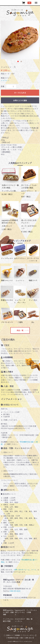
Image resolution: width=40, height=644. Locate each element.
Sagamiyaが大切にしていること (20, 612)
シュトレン (5, 80)
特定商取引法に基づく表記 (15, 638)
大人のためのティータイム (20, 620)
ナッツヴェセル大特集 (32, 611)
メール (33, 570)
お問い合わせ (29, 638)
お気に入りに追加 (20, 100)
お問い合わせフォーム (22, 570)
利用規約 (18, 635)
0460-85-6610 (15, 591)
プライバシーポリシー (29, 635)
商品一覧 (20, 330)
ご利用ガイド (9, 635)
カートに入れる (20, 93)
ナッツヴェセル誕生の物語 (8, 620)
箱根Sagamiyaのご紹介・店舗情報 (8, 612)
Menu (36, 2)
